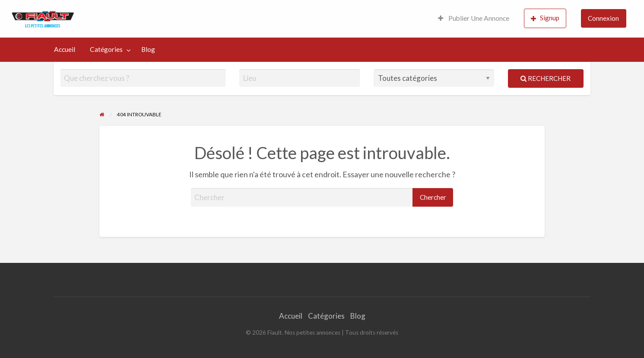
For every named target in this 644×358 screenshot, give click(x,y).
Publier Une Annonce (474, 18)
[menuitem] (474, 19)
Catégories (106, 49)
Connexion (603, 18)
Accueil (65, 49)
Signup (545, 18)
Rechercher (546, 78)
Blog (148, 49)
